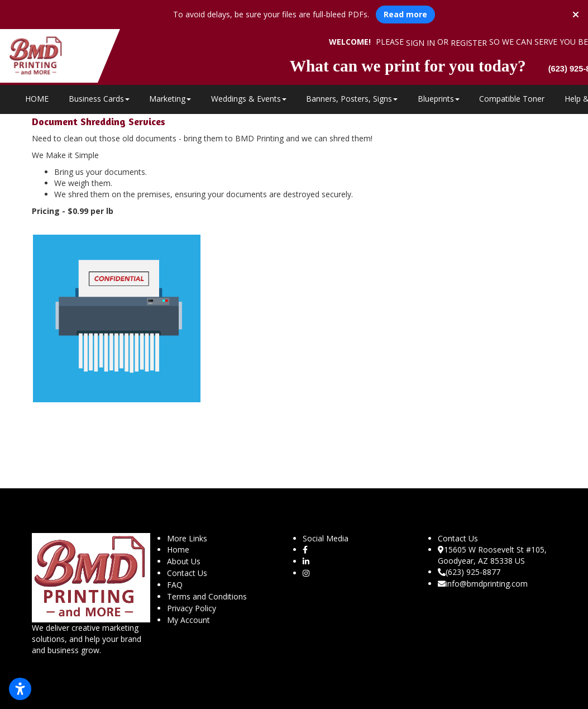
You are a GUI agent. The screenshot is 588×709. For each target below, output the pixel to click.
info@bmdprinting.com (483, 584)
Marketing (170, 99)
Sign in (420, 43)
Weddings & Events (249, 99)
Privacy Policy (192, 608)
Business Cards (99, 99)
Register (469, 43)
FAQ (175, 585)
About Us (184, 561)
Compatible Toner (512, 99)
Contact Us (187, 573)
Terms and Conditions (207, 596)
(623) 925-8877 (469, 572)
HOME (37, 99)
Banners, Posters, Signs (352, 99)
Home (178, 549)
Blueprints (439, 99)
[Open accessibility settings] (20, 689)
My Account (188, 620)
